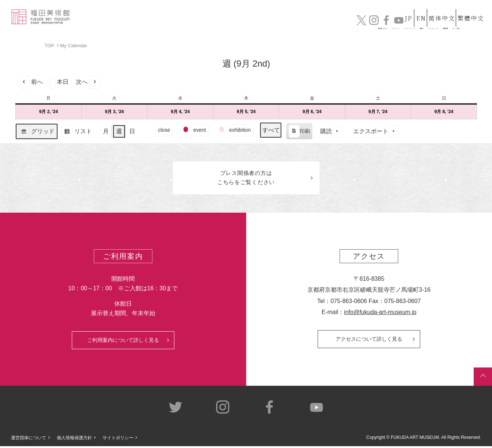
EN (408, 10)
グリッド (36, 132)
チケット (465, 25)
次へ (88, 82)
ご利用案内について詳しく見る (123, 341)
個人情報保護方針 (74, 439)
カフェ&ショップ (381, 25)
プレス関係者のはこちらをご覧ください (246, 179)
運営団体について (29, 439)
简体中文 (435, 10)
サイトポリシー (118, 439)
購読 (331, 131)
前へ (31, 82)
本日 (59, 82)
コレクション (240, 25)
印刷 (299, 132)
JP (385, 10)
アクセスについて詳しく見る (369, 340)
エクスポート (376, 131)
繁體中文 (470, 10)
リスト (77, 132)
